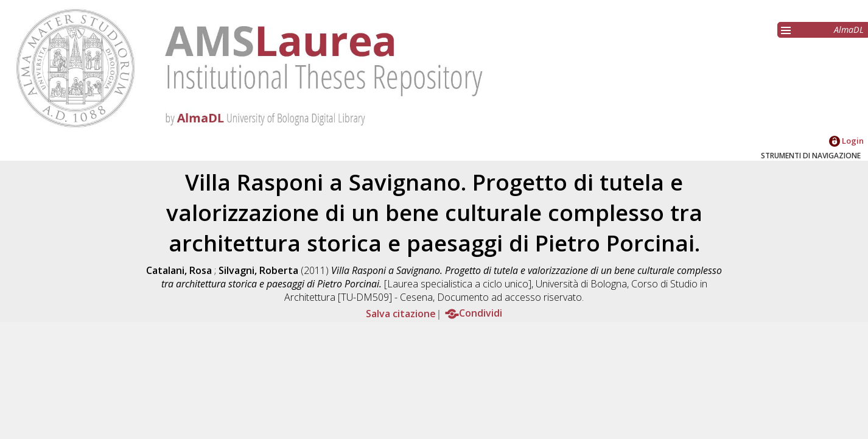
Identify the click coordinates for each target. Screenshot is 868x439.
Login (846, 141)
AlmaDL (849, 30)
